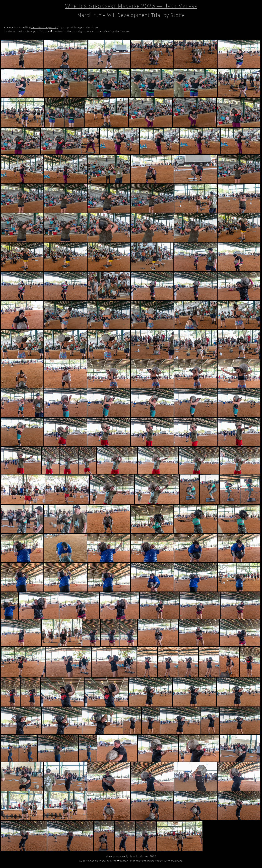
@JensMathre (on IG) (43, 27)
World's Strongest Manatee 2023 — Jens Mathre (131, 6)
